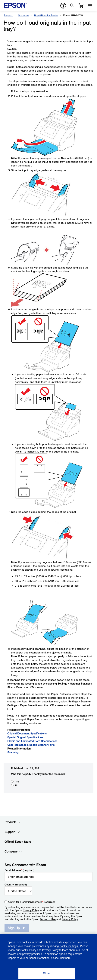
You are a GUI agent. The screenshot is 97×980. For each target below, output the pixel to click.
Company (13, 852)
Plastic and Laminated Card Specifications (32, 741)
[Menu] (90, 6)
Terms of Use (48, 919)
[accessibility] (63, 6)
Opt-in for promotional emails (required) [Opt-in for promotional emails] (32, 902)
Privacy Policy (31, 910)
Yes (17, 782)
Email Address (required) (19, 870)
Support (9, 15)
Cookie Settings (69, 946)
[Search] (72, 6)
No (17, 785)
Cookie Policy (28, 950)
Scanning (13, 752)
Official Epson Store (20, 842)
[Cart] (81, 6)
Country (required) (16, 885)
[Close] (47, 973)
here (68, 958)
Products (13, 822)
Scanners (24, 15)
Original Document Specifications (27, 733)
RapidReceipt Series (46, 15)
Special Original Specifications (25, 737)
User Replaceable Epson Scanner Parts (31, 745)
